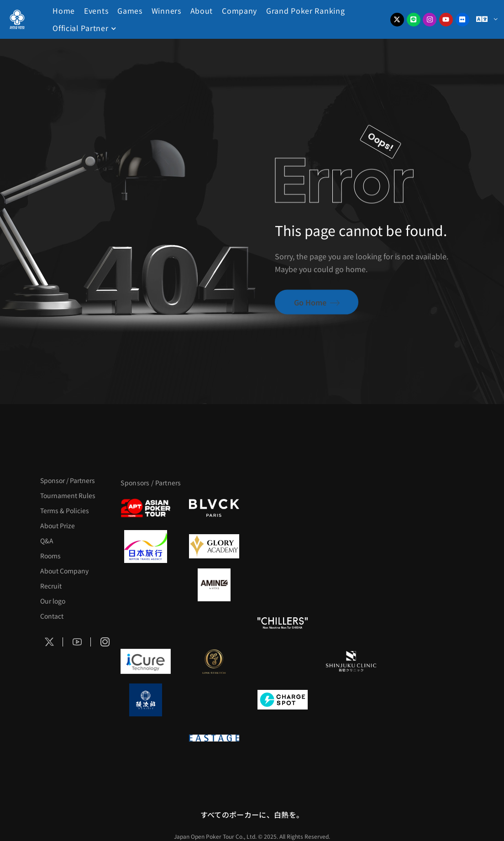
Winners (166, 11)
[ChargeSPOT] (283, 700)
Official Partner (80, 28)
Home (64, 11)
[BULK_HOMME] (351, 623)
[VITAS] (214, 585)
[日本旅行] (146, 547)
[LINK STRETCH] (214, 662)
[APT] (146, 508)
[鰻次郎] (146, 700)
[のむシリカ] (146, 623)
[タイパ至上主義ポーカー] (351, 508)
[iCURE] (146, 662)
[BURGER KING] (146, 585)
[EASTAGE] (214, 738)
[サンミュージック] (283, 508)
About (202, 11)
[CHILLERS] (283, 623)
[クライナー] (283, 585)
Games (130, 11)
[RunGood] (214, 623)
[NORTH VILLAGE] (214, 700)
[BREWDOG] (351, 547)
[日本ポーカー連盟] (283, 738)
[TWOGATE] (283, 547)
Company (239, 11)
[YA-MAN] (351, 585)
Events (96, 11)
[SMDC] (351, 700)
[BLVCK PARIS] (214, 508)
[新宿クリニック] (351, 662)
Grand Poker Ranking (305, 11)
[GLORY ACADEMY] (214, 547)
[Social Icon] (49, 642)
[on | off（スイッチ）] (146, 738)
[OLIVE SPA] (283, 662)
